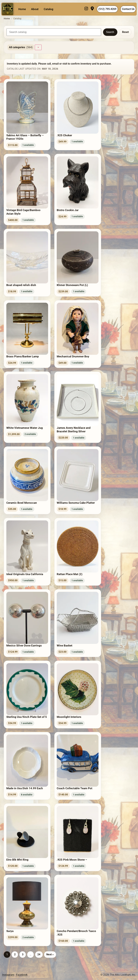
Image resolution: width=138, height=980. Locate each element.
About (35, 9)
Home (22, 9)
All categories (21, 47)
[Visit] (92, 9)
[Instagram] (86, 9)
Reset (125, 32)
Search (110, 32)
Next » (50, 954)
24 (39, 954)
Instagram (8, 975)
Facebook (22, 975)
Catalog (49, 9)
